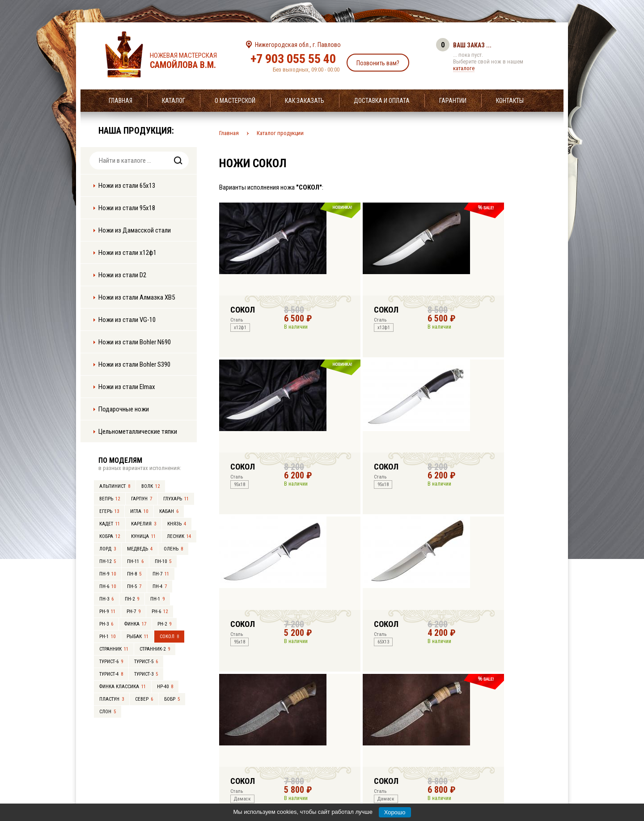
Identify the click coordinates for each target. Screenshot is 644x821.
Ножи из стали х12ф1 (127, 253)
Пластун (112, 699)
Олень (173, 549)
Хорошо (395, 812)
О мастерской (235, 101)
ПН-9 (108, 574)
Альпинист (115, 486)
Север (144, 699)
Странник (114, 649)
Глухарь (176, 499)
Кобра (110, 536)
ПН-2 (132, 599)
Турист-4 (111, 674)
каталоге (464, 68)
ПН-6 (108, 586)
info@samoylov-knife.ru (388, 758)
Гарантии (453, 101)
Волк (150, 486)
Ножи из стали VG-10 (127, 320)
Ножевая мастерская (191, 61)
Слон (108, 712)
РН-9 (107, 612)
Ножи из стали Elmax (127, 387)
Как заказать (305, 101)
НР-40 (165, 687)
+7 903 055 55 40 (293, 59)
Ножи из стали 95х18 (127, 208)
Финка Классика (123, 687)
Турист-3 (146, 674)
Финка (135, 624)
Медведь (140, 549)
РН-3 (106, 624)
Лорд (108, 549)
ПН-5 (134, 586)
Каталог (174, 101)
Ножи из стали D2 (122, 275)
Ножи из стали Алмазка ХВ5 (137, 297)
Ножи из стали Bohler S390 (134, 364)
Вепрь (110, 499)
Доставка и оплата (382, 101)
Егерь (109, 511)
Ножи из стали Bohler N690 (135, 342)
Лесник (179, 536)
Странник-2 (155, 649)
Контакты (510, 101)
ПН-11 (135, 561)
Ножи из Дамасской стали (135, 230)
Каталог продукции (280, 133)
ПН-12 (108, 561)
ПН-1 (157, 599)
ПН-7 (161, 574)
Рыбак (138, 637)
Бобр (172, 699)
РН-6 (160, 612)
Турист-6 (111, 662)
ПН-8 (134, 574)
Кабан (169, 511)
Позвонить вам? (378, 63)
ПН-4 (160, 586)
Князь (177, 524)
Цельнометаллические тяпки (138, 432)
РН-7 (133, 612)
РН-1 (107, 637)
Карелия (144, 524)
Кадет (110, 524)
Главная (121, 101)
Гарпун (142, 499)
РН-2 (164, 624)
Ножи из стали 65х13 (127, 186)
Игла (139, 511)
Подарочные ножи (124, 409)
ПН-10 (163, 561)
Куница (143, 536)
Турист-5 (146, 662)
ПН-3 (106, 599)
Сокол (169, 637)
